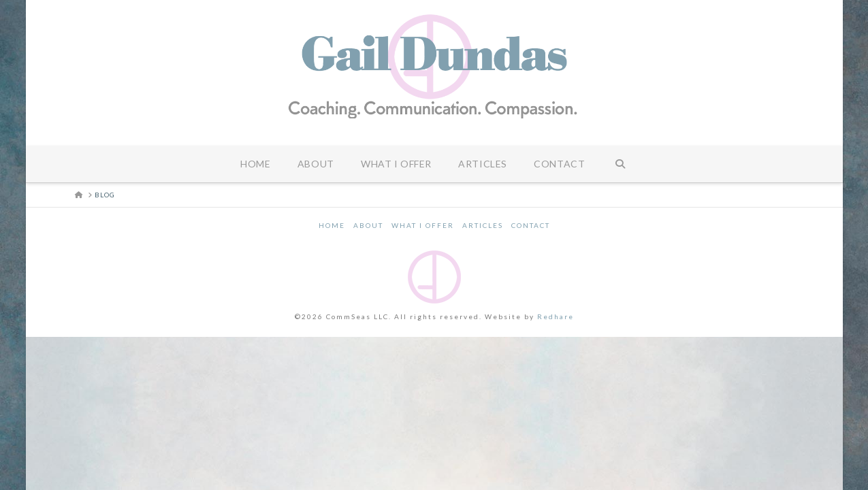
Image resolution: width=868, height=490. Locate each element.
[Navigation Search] (620, 164)
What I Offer (423, 225)
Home (332, 225)
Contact (531, 225)
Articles (483, 225)
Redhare (556, 316)
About (368, 225)
